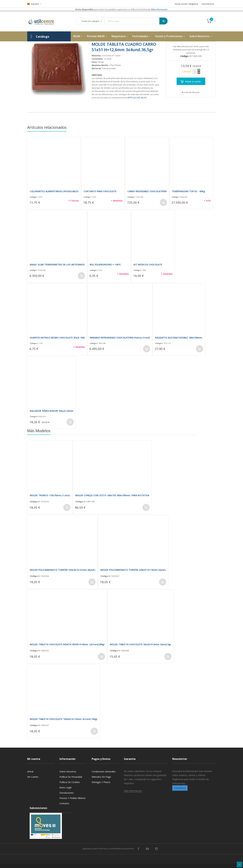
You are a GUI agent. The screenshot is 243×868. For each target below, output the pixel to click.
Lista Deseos (208, 4)
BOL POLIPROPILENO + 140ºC (105, 265)
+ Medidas (117, 201)
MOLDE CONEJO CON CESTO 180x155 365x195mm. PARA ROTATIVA (112, 495)
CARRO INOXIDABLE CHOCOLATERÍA (147, 191)
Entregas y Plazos (101, 782)
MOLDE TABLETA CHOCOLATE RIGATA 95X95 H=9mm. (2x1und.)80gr (67, 644)
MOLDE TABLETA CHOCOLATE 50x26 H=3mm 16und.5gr (141, 644)
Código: (33, 197)
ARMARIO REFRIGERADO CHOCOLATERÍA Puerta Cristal (120, 338)
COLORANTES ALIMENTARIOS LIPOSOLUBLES (54, 191)
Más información (159, 9)
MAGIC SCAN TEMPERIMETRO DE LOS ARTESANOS (57, 265)
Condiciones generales (104, 772)
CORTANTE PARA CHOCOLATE (100, 191)
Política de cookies (70, 782)
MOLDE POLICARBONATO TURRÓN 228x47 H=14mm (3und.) (133, 570)
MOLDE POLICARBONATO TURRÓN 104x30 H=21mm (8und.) (63, 570)
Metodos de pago (101, 777)
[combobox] (134, 21)
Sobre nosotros (68, 772)
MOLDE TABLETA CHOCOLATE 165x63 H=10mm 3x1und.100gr (64, 719)
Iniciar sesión (181, 4)
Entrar (30, 772)
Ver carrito (33, 777)
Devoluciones (67, 793)
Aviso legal (65, 787)
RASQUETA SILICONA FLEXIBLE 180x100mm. (179, 338)
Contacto (64, 803)
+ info (207, 201)
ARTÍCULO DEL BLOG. (137, 98)
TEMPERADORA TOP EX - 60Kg (188, 191)
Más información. (133, 791)
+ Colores (74, 201)
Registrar (194, 4)
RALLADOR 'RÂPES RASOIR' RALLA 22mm (52, 411)
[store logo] (43, 21)
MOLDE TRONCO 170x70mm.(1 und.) (50, 495)
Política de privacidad (71, 777)
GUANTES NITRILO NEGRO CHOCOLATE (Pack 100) (57, 338)
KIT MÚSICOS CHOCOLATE (148, 265)
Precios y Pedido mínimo (73, 798)
